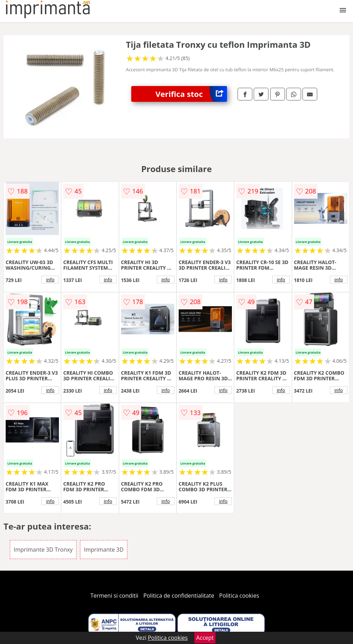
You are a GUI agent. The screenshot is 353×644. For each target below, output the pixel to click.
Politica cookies (239, 596)
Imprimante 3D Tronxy (43, 550)
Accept (205, 638)
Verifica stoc (191, 94)
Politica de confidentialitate (179, 596)
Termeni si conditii (115, 596)
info (50, 280)
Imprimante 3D (104, 550)
